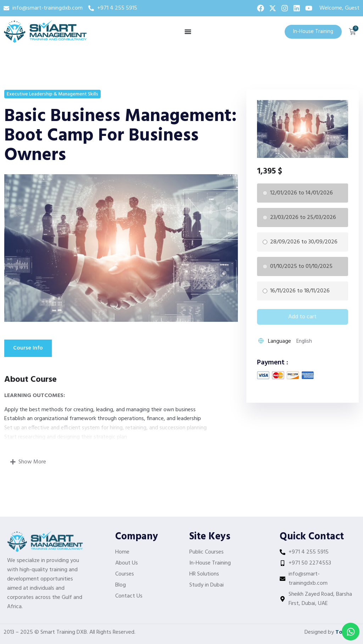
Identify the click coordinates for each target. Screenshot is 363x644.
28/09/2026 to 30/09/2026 (304, 242)
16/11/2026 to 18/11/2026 (300, 291)
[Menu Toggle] (188, 32)
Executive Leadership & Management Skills (52, 94)
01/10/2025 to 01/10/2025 (301, 266)
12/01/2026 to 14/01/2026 (301, 193)
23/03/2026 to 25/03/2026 (303, 218)
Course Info (28, 348)
